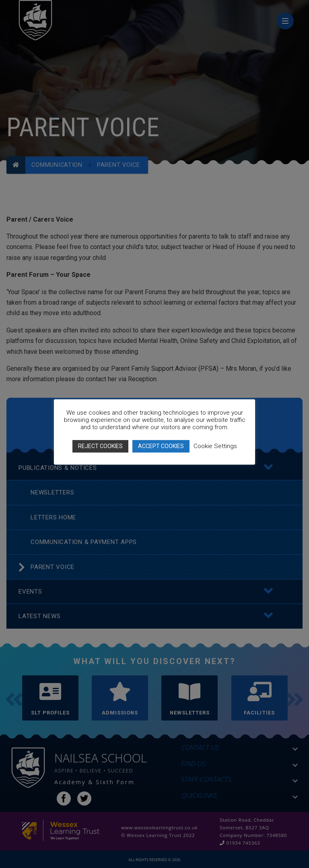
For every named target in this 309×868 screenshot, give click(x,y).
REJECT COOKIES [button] (100, 446)
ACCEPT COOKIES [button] (161, 446)
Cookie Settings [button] (215, 446)
